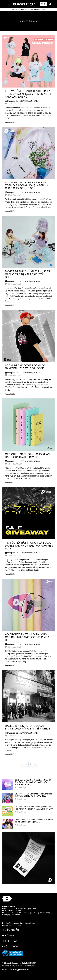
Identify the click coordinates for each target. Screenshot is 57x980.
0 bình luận (20, 799)
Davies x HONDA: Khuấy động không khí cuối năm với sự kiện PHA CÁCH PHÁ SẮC (34, 808)
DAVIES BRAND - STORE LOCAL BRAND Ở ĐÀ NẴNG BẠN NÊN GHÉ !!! (28, 727)
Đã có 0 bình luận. (14, 104)
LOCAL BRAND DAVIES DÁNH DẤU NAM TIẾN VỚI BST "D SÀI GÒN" (26, 367)
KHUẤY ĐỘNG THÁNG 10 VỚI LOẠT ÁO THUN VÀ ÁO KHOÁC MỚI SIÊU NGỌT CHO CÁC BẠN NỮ (29, 94)
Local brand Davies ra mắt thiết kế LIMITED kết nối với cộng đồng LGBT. (34, 821)
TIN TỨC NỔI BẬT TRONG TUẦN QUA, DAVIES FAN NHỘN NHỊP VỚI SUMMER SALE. (29, 546)
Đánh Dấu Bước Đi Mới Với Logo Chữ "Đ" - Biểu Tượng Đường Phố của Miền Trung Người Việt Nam (34, 782)
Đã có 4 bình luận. (14, 375)
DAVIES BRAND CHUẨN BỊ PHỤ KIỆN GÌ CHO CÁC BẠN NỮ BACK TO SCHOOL (27, 274)
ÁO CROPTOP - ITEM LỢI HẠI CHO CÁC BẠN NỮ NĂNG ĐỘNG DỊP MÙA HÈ (27, 637)
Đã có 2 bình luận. (14, 195)
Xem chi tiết (10, 122)
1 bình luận (20, 788)
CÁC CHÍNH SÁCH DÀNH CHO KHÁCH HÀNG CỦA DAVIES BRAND (28, 456)
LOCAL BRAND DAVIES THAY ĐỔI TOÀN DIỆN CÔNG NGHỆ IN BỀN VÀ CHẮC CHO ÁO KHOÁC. (27, 185)
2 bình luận (20, 825)
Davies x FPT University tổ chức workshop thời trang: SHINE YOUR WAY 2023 (33, 795)
